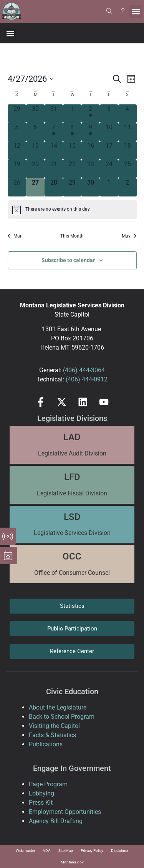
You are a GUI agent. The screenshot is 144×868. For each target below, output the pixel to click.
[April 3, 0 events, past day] (109, 114)
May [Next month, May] (129, 236)
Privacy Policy (92, 851)
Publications (46, 744)
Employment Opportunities (65, 812)
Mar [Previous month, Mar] (15, 236)
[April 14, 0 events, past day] (54, 150)
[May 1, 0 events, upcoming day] (109, 187)
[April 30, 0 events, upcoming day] (91, 187)
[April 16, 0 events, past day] (91, 150)
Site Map (66, 851)
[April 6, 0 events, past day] (35, 132)
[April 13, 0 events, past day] (35, 150)
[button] (136, 12)
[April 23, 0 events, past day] (91, 169)
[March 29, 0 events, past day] (17, 114)
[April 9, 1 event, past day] (91, 132)
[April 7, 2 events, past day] (54, 132)
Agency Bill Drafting (56, 821)
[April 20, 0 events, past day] (35, 169)
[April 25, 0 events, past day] (127, 169)
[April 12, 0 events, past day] (17, 150)
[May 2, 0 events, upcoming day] (127, 187)
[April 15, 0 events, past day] (72, 150)
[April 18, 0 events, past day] (127, 150)
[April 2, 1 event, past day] (91, 114)
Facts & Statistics (52, 735)
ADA (47, 851)
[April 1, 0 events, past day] (72, 114)
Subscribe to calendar (68, 260)
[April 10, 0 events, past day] (109, 132)
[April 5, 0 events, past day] (17, 132)
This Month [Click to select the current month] (72, 236)
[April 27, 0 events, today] (35, 187)
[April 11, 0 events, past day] (127, 132)
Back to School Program (62, 717)
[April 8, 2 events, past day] (72, 132)
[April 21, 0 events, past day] (54, 169)
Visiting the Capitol (54, 726)
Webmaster (25, 851)
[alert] (72, 210)
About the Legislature (58, 707)
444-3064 (91, 370)
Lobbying (41, 793)
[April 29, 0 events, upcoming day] (72, 187)
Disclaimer (120, 851)
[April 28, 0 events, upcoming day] (54, 187)
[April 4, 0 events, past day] (127, 114)
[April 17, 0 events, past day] (109, 150)
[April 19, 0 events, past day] (17, 169)
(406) (70, 370)
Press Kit (41, 803)
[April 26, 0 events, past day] (17, 187)
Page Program (48, 784)
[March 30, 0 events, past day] (35, 114)
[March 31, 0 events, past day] (54, 114)
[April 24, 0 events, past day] (109, 169)
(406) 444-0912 (87, 379)
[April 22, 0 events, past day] (72, 169)
